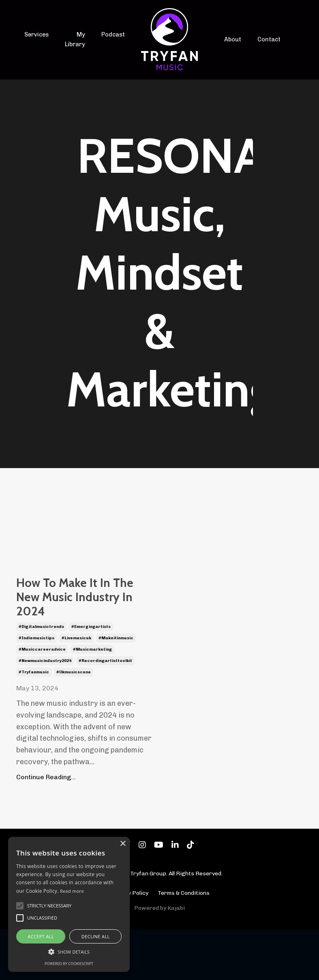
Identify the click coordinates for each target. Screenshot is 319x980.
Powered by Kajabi (159, 959)
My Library (75, 40)
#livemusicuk (76, 689)
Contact (268, 40)
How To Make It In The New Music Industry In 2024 (81, 622)
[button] (69, 952)
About (233, 40)
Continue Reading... (46, 828)
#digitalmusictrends (41, 678)
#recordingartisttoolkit (105, 712)
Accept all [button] (41, 936)
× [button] (123, 844)
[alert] (69, 904)
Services (36, 35)
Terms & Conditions (184, 944)
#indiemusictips (36, 689)
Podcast (112, 35)
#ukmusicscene (74, 723)
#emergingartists (91, 678)
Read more (72, 891)
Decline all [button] (96, 936)
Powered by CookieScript (69, 964)
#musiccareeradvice (42, 701)
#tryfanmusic (34, 723)
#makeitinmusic (116, 689)
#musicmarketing (92, 701)
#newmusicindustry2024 (45, 712)
